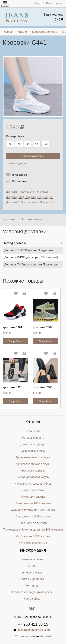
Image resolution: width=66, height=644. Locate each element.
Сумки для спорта (33, 497)
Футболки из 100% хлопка (33, 536)
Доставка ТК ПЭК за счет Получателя (28, 192)
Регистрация (54, 3)
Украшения (33, 431)
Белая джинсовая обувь (33, 477)
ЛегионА (46, 636)
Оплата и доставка (32, 579)
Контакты (32, 586)
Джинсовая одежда (33, 444)
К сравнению (20, 181)
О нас (32, 566)
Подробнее (15, 341)
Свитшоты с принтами (33, 523)
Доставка (9, 219)
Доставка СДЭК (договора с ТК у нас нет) (30, 197)
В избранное (20, 175)
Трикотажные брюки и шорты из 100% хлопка (33, 530)
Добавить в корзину (33, 156)
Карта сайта (32, 599)
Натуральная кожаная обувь (33, 484)
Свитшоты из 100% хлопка (33, 516)
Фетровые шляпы (33, 438)
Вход (37, 3)
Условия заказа (32, 573)
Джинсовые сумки (33, 451)
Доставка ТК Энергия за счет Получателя (30, 202)
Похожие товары (32, 219)
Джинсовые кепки (33, 490)
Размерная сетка (32, 559)
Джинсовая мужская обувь (33, 464)
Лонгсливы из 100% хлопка (33, 503)
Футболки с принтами (33, 543)
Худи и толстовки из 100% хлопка (33, 510)
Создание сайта (25, 636)
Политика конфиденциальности (32, 592)
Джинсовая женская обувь (33, 457)
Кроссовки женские (33, 471)
